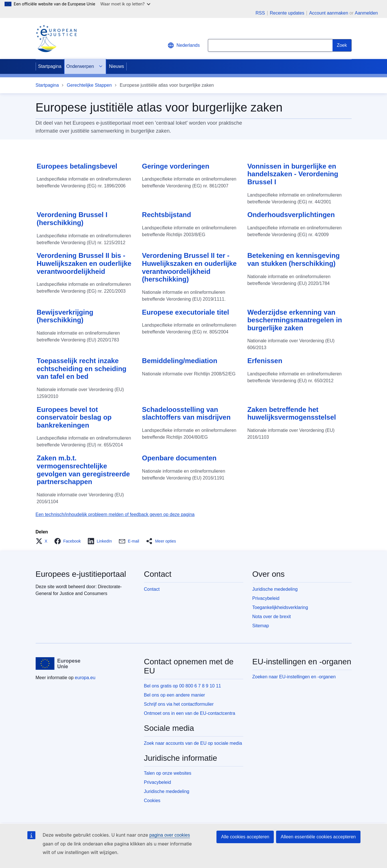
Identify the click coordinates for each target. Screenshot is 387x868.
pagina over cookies (170, 835)
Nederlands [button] (184, 45)
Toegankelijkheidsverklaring (280, 607)
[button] (43, 541)
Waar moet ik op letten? (125, 4)
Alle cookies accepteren (245, 837)
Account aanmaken (329, 13)
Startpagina (50, 66)
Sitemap (261, 626)
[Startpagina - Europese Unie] (58, 663)
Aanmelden (366, 13)
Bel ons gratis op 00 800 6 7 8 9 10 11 (183, 686)
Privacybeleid (266, 598)
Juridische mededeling (275, 589)
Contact (152, 589)
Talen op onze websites (168, 773)
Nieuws (116, 66)
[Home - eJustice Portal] (56, 39)
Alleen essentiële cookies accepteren (318, 837)
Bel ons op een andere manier (175, 695)
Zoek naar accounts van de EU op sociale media (193, 743)
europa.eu (85, 678)
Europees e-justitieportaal (81, 574)
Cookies (152, 801)
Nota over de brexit (272, 617)
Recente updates (287, 13)
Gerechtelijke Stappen (89, 85)
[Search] (342, 45)
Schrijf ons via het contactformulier (179, 704)
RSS (260, 13)
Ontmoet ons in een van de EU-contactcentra (190, 713)
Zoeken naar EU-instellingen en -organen (294, 677)
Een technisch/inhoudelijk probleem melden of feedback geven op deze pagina (115, 514)
